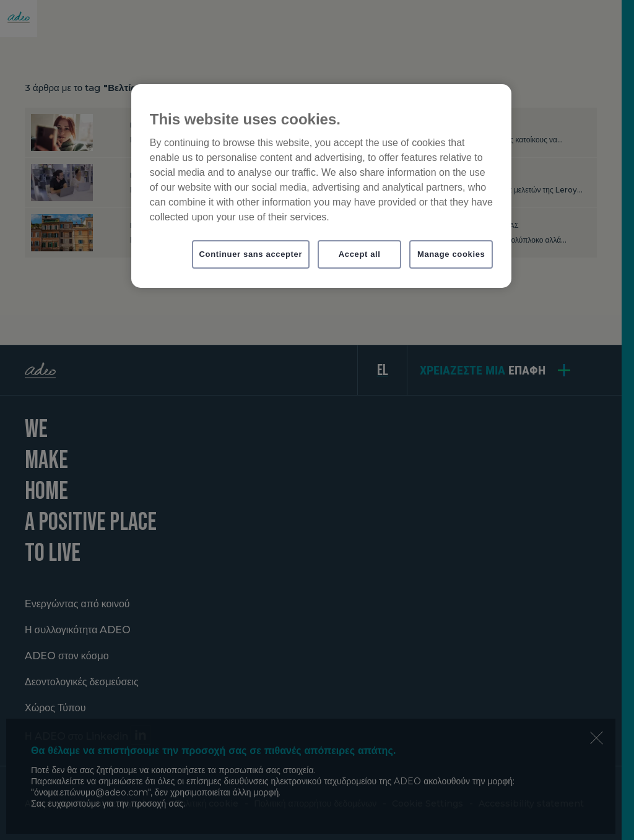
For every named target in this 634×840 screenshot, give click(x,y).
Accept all (360, 254)
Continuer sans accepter (251, 254)
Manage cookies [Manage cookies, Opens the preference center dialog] (451, 254)
